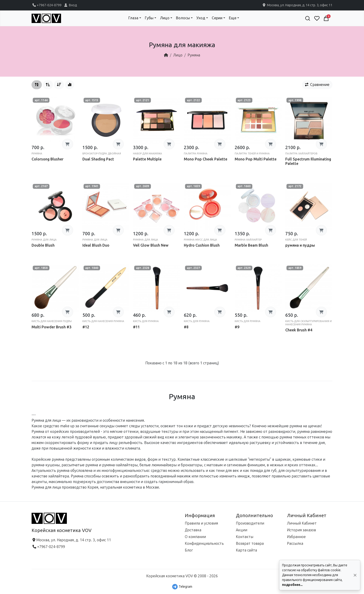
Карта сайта (246, 550)
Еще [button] (233, 18)
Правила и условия (201, 523)
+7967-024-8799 (47, 5)
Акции (242, 530)
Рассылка (295, 543)
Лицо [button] (165, 18)
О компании (195, 537)
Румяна (194, 55)
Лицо (178, 55)
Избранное (296, 537)
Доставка (193, 530)
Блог (189, 550)
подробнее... (292, 585)
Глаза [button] (133, 18)
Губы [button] (149, 18)
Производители (250, 523)
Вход (70, 5)
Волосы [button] (183, 18)
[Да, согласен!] (355, 575)
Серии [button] (217, 18)
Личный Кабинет (302, 523)
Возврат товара (250, 543)
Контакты (245, 537)
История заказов (301, 530)
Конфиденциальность (204, 543)
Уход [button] (201, 18)
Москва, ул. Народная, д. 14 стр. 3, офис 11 (297, 5)
